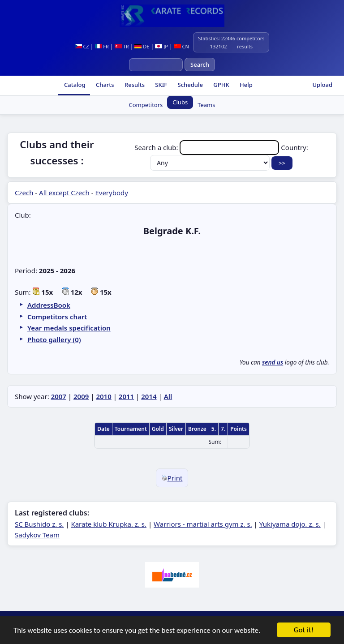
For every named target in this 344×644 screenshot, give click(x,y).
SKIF (160, 85)
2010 (103, 396)
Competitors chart (57, 317)
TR (122, 46)
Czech (24, 193)
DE (142, 46)
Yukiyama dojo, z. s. (290, 524)
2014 (149, 396)
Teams (206, 105)
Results (134, 85)
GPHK (221, 85)
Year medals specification (69, 328)
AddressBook (49, 305)
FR (102, 46)
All (168, 396)
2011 (126, 396)
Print (172, 478)
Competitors (146, 105)
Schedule (189, 85)
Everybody (111, 193)
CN (181, 46)
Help (245, 85)
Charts (104, 85)
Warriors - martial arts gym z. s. (203, 524)
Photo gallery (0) (54, 339)
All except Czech (64, 193)
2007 (59, 396)
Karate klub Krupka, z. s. (109, 524)
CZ (82, 46)
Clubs (180, 102)
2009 (81, 396)
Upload (322, 85)
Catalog (74, 85)
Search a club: (208, 147)
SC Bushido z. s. (39, 524)
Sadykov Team (37, 535)
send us (273, 362)
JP (161, 46)
